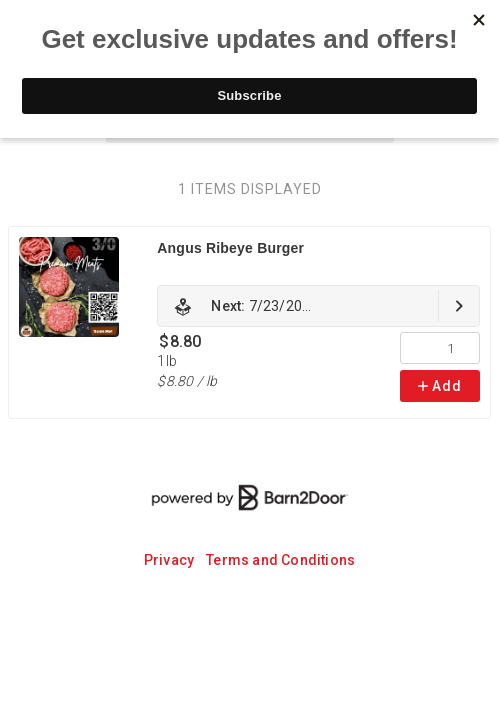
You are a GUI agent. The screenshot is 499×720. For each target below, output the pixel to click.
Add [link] (440, 386)
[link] (318, 306)
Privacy (169, 560)
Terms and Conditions (280, 560)
